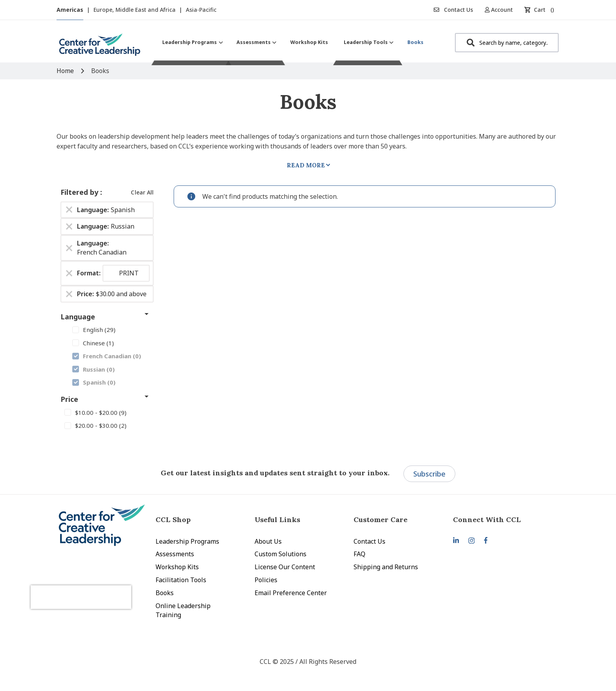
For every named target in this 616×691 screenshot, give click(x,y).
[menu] (293, 42)
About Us (268, 541)
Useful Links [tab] (277, 520)
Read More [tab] (306, 165)
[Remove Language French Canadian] (69, 248)
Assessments (175, 554)
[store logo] (100, 48)
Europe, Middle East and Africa (135, 10)
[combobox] (507, 43)
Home (66, 71)
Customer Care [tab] (380, 520)
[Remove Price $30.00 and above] (69, 294)
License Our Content (285, 567)
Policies (266, 580)
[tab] (502, 520)
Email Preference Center (291, 593)
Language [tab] (78, 317)
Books (165, 593)
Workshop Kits (177, 567)
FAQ (359, 554)
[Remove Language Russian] (69, 227)
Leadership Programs (187, 541)
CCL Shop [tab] (173, 520)
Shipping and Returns (386, 567)
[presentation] (99, 587)
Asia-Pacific (201, 10)
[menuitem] (192, 42)
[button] (501, 10)
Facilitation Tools (181, 580)
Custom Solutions (280, 554)
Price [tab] (69, 399)
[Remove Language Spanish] (69, 210)
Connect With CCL (487, 520)
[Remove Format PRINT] (69, 273)
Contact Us (453, 10)
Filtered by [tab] (80, 192)
